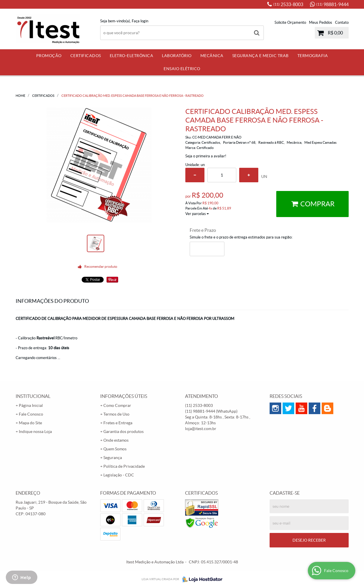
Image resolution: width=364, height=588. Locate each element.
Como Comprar (117, 405)
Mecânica (212, 56)
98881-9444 (332, 4)
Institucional (33, 396)
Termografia (313, 56)
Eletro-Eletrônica (132, 56)
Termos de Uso (116, 414)
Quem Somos (115, 449)
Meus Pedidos (321, 22)
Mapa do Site (30, 423)
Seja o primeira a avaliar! (206, 156)
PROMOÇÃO (49, 56)
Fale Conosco (31, 414)
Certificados (86, 56)
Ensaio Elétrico (182, 69)
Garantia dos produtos (124, 432)
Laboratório (177, 56)
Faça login (140, 21)
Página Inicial (31, 405)
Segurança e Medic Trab (260, 56)
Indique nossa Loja (35, 432)
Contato (342, 22)
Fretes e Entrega (118, 423)
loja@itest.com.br (201, 429)
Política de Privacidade (124, 466)
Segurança (113, 458)
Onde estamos (116, 440)
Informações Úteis (124, 396)
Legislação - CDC (119, 475)
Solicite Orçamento (290, 22)
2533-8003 (288, 4)
